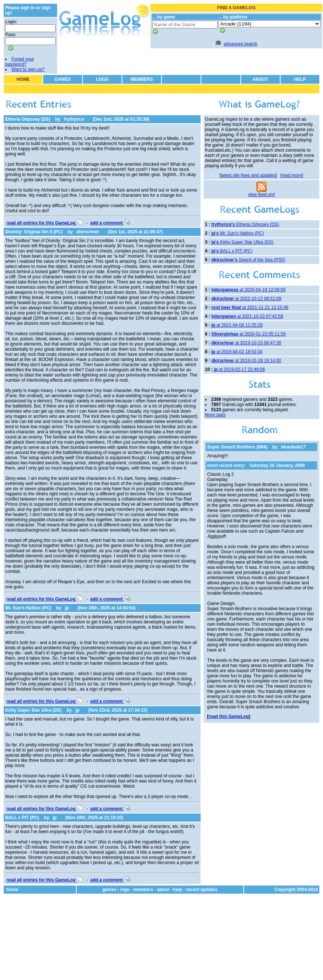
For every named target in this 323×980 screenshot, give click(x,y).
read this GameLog (229, 716)
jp (67, 608)
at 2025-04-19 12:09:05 (248, 290)
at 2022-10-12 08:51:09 (246, 299)
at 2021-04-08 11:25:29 (237, 325)
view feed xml (262, 195)
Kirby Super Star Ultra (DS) (33, 710)
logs (125, 890)
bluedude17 (294, 447)
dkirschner (88, 232)
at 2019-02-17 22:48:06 (239, 369)
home (12, 890)
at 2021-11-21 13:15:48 (250, 307)
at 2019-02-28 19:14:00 (246, 361)
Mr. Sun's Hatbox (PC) (28, 608)
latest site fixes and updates (248, 175)
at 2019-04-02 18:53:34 (237, 352)
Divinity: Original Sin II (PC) (34, 232)
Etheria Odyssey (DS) (28, 119)
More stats (215, 415)
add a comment (110, 223)
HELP (300, 79)
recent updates (202, 890)
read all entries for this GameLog (44, 223)
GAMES (63, 79)
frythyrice (74, 119)
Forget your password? (20, 62)
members (143, 890)
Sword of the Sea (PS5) (248, 260)
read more (292, 175)
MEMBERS (142, 79)
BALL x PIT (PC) (22, 818)
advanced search (241, 44)
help (178, 890)
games (110, 890)
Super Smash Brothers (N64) (237, 447)
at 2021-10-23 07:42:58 (247, 316)
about (163, 890)
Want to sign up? (28, 69)
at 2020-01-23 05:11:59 (248, 334)
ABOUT (261, 79)
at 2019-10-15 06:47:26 (246, 343)
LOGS (102, 79)
